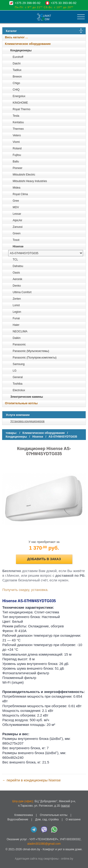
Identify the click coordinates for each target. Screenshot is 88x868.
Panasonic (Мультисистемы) (31, 351)
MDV (16, 207)
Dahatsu (18, 266)
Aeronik (17, 279)
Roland (17, 148)
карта (65, 806)
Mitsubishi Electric (24, 175)
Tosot (16, 240)
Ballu (16, 162)
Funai (16, 318)
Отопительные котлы (21, 403)
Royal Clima (20, 194)
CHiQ (16, 90)
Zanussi (18, 227)
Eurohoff (18, 57)
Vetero (17, 135)
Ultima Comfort (22, 292)
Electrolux (19, 390)
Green (17, 233)
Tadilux (17, 70)
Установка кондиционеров (27, 421)
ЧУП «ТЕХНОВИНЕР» (44, 839)
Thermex (18, 129)
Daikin (17, 338)
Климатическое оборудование (28, 44)
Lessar (17, 214)
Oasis (16, 273)
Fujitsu (17, 155)
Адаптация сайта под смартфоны (37, 859)
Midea (17, 188)
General (18, 377)
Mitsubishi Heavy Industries (30, 181)
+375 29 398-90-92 (27, 3)
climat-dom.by (31, 849)
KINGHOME (20, 103)
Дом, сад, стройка (47, 819)
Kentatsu (18, 122)
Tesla (16, 116)
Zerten (17, 299)
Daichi (17, 63)
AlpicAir (17, 220)
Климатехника (24, 815)
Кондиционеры (21, 50)
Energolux (19, 96)
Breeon (17, 77)
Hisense (18, 246)
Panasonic (19, 344)
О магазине (73, 819)
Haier (16, 325)
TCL (15, 260)
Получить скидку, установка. (25, 590)
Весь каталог (15, 37)
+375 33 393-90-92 (64, 3)
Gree (16, 201)
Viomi (16, 142)
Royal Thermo (21, 109)
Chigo (16, 83)
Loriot (16, 305)
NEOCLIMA (20, 331)
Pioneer (17, 168)
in (6, 853)
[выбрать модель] (46, 253)
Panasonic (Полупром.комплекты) (35, 358)
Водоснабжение (18, 819)
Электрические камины (27, 397)
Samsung (19, 364)
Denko (17, 286)
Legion (17, 312)
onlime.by (67, 859)
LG (15, 371)
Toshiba (17, 384)
